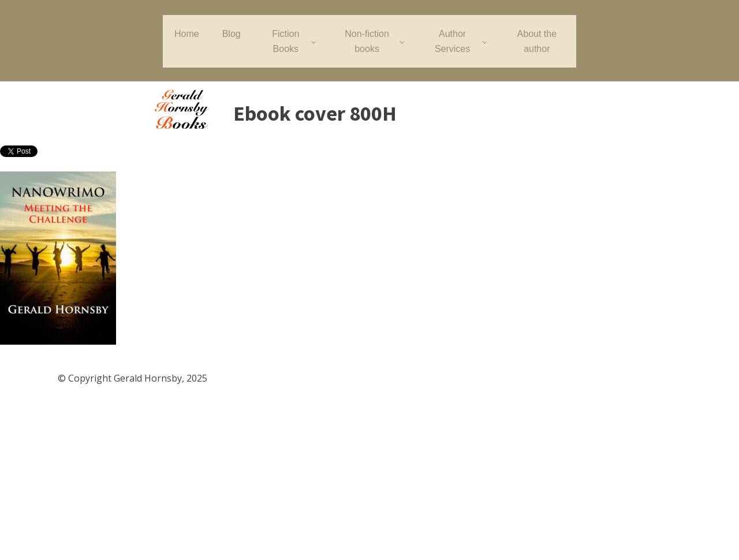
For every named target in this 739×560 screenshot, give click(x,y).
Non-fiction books (367, 41)
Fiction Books (285, 41)
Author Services (452, 41)
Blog (232, 34)
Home (187, 34)
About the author (537, 41)
